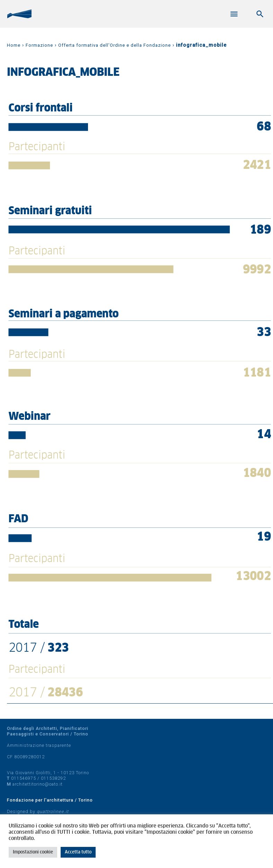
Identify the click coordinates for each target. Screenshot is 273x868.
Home (14, 45)
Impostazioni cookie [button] (33, 852)
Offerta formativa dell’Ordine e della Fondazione (115, 45)
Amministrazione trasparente (39, 745)
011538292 (53, 778)
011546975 (24, 778)
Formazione (39, 45)
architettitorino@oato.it (38, 784)
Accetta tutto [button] (78, 852)
